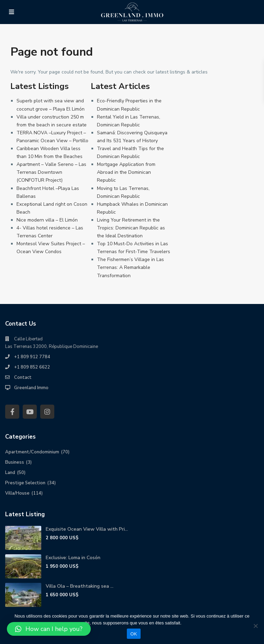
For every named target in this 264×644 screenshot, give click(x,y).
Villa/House (17, 493)
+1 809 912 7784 (32, 357)
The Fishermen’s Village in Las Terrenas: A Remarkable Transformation (130, 267)
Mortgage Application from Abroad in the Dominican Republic (126, 172)
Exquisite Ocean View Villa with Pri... (87, 529)
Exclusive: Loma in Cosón (73, 558)
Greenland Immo (31, 388)
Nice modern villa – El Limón (47, 220)
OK (134, 634)
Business (15, 462)
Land (10, 473)
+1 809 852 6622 (32, 367)
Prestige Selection (25, 483)
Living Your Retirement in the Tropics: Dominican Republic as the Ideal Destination (131, 228)
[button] (49, 629)
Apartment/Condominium (32, 452)
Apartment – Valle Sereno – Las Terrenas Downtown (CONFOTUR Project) (51, 172)
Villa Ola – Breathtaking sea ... (80, 586)
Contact (23, 377)
